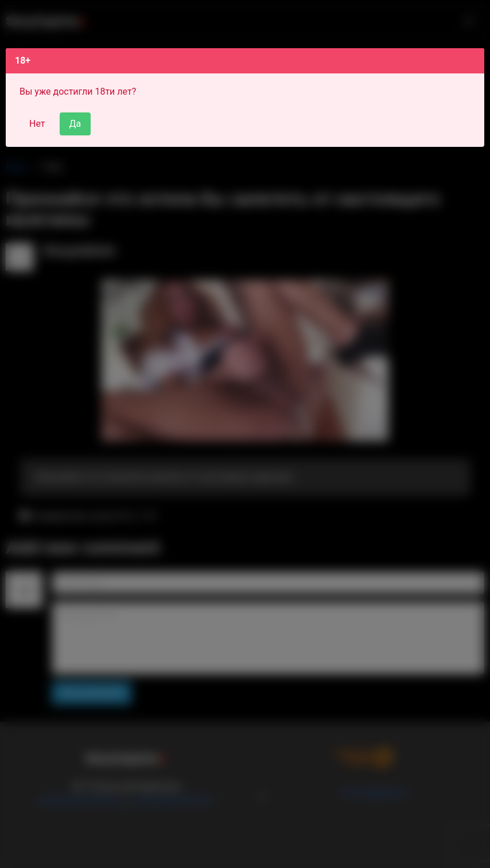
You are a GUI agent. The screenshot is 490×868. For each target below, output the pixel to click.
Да (75, 124)
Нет (37, 124)
